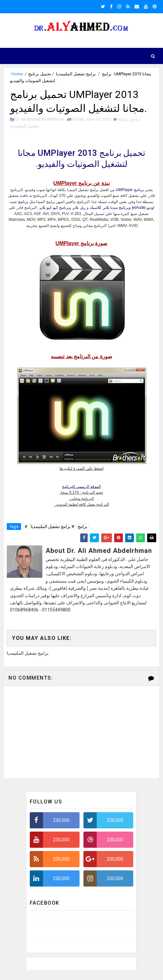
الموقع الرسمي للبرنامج (81, 487)
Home (17, 74)
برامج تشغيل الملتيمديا (76, 74)
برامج (107, 74)
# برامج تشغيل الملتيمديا (52, 527)
